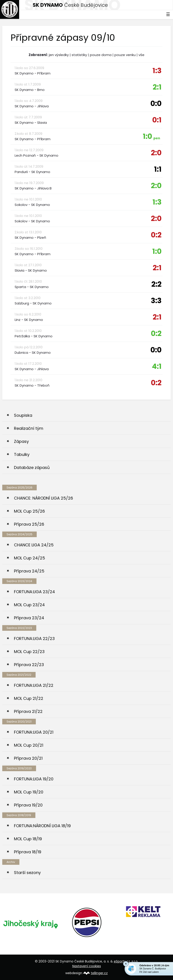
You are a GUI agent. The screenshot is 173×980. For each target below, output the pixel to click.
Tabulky (22, 454)
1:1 (158, 169)
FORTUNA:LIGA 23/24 (34, 592)
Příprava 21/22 (28, 711)
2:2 (156, 284)
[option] (30, 924)
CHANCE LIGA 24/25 (34, 545)
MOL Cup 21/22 (29, 698)
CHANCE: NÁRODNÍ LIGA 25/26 (43, 498)
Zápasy (21, 441)
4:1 (157, 366)
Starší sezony (27, 873)
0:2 (156, 235)
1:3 (157, 71)
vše (141, 55)
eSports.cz (122, 961)
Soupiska (23, 415)
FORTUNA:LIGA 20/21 (34, 732)
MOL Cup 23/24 (29, 605)
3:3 (156, 301)
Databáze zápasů (32, 467)
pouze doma (101, 55)
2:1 (157, 87)
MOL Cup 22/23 (29, 652)
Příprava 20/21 (28, 758)
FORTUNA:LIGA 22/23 (34, 639)
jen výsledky (59, 55)
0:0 (156, 103)
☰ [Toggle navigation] (168, 14)
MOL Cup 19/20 (29, 792)
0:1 (157, 120)
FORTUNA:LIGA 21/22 (34, 685)
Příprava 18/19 (28, 852)
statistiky (79, 55)
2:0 (156, 153)
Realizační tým (29, 428)
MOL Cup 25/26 (29, 511)
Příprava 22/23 (29, 665)
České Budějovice (70, 5)
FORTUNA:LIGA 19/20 (34, 779)
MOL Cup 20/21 (29, 745)
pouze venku (125, 55)
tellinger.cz (99, 973)
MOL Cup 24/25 (30, 558)
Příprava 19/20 (28, 805)
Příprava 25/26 (29, 524)
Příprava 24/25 (29, 571)
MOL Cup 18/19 (28, 839)
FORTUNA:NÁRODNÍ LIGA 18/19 (42, 826)
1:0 (151, 136)
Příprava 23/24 (29, 618)
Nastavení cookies (87, 966)
